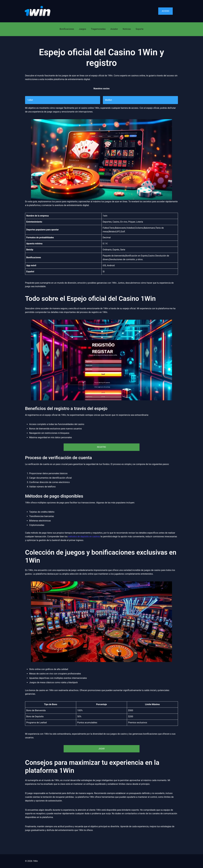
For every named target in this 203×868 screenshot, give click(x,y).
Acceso (165, 11)
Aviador (114, 29)
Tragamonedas (98, 29)
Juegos (83, 29)
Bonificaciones (67, 29)
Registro (102, 447)
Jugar (102, 749)
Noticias (127, 29)
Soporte (140, 29)
